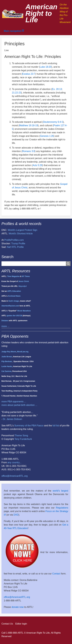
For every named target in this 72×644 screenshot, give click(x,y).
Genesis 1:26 (47, 136)
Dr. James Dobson (13, 419)
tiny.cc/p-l (23, 286)
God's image (14, 301)
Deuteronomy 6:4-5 (53, 122)
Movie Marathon (24, 311)
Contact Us (7, 624)
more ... (5, 326)
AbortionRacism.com (10, 306)
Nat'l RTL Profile (15, 247)
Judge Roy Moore (9, 352)
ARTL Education (14, 291)
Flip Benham (7, 361)
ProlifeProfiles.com (14, 240)
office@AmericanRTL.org (15, 476)
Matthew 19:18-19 (29, 125)
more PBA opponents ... (14, 402)
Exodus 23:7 (29, 74)
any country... (15, 462)
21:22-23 (17, 93)
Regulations (62, 508)
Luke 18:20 (46, 67)
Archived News (14, 296)
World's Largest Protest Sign (23, 230)
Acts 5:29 (37, 165)
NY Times (26, 276)
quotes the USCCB (14, 316)
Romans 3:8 (28, 151)
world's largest (60, 491)
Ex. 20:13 (57, 89)
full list (56, 426)
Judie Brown (7, 357)
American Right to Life (41, 13)
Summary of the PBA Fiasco (29, 426)
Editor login (21, 624)
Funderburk (26, 439)
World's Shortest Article (21, 234)
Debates (5, 321)
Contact (56, 574)
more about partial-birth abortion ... (19, 405)
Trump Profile (18, 243)
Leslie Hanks (7, 366)
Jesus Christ (24, 281)
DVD (16, 515)
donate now (18, 607)
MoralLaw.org (23, 352)
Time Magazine (13, 276)
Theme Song (21, 436)
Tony (17, 439)
